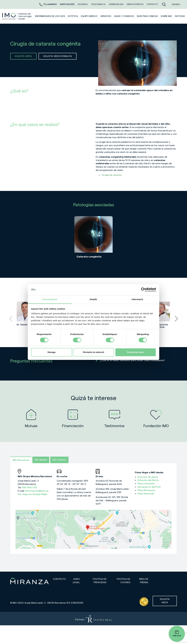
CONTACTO (152, 4)
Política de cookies (124, 581)
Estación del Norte (148, 480)
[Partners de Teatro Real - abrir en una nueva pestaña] (93, 619)
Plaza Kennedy (146, 494)
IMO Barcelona (21, 460)
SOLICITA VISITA (23, 56)
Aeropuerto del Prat (149, 487)
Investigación (67, 4)
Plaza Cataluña (146, 484)
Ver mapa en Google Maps (33, 494)
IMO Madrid (41, 460)
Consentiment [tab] (50, 299)
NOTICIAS (180, 16)
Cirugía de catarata (112, 175)
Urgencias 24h (116, 4)
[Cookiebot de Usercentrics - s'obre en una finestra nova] (143, 290)
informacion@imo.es (37, 491)
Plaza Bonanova (146, 490)
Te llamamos (48, 4)
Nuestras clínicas (147, 16)
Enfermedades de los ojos (50, 16)
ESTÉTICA (73, 16)
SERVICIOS (106, 16)
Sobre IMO (166, 16)
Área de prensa (144, 581)
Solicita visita (165, 601)
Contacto (59, 579)
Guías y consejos (124, 16)
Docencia (83, 4)
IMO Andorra (59, 460)
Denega (51, 352)
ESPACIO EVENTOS (135, 4)
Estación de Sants (148, 477)
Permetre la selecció (93, 352)
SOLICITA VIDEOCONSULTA (58, 56)
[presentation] (11, 319)
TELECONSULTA (98, 4)
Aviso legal (76, 581)
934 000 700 (29, 488)
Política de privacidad (100, 581)
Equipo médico (89, 16)
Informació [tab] (137, 299)
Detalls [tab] (93, 299)
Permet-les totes (136, 352)
